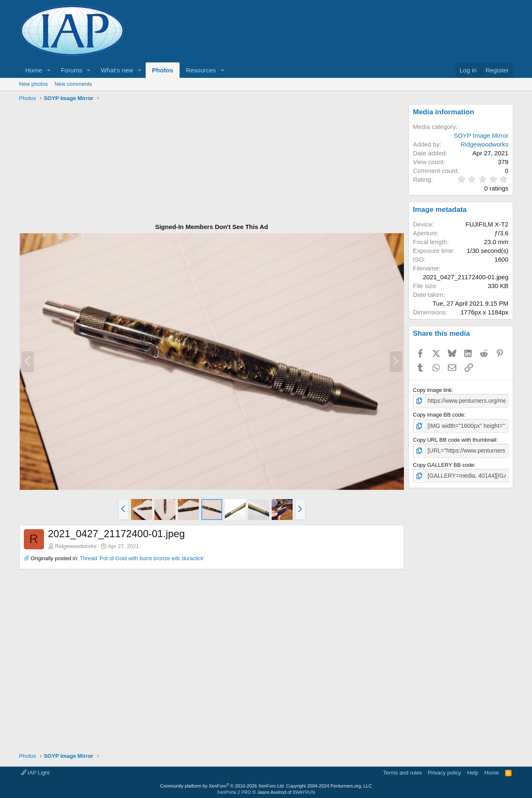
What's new (117, 70)
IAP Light (35, 771)
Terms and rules (402, 771)
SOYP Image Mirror (481, 135)
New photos (34, 84)
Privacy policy (444, 771)
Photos (163, 70)
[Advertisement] (212, 163)
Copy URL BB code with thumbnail (455, 439)
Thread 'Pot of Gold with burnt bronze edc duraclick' (142, 558)
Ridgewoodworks (76, 546)
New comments (73, 84)
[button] (49, 70)
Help (473, 771)
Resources (201, 70)
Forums (71, 70)
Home (34, 70)
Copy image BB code (439, 414)
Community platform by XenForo (223, 784)
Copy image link (433, 390)
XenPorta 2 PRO (234, 790)
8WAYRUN (304, 790)
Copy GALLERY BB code (444, 463)
